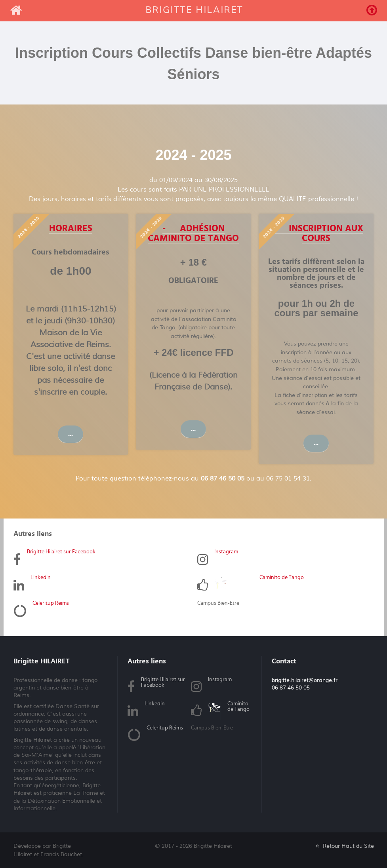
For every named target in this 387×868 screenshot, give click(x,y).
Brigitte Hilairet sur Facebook (61, 551)
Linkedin (41, 577)
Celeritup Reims (51, 603)
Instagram (226, 551)
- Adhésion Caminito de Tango (193, 233)
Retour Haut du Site (344, 846)
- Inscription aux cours (316, 233)
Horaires (71, 228)
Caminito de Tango (282, 577)
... (71, 434)
